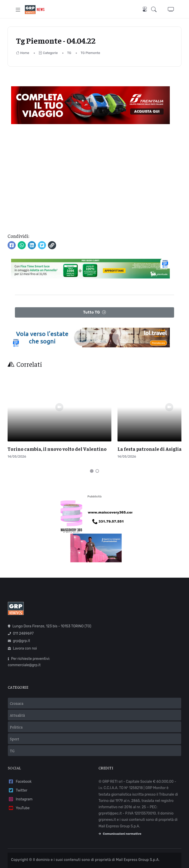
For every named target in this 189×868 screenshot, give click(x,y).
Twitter (18, 777)
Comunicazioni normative (120, 821)
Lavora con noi (22, 635)
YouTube (19, 795)
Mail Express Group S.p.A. (138, 847)
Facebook (20, 768)
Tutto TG (95, 312)
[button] (155, 10)
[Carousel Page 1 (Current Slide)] (92, 458)
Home (23, 53)
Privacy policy (62, 858)
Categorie (48, 53)
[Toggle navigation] (18, 10)
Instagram (20, 786)
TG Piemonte (90, 53)
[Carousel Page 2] (97, 458)
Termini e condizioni (31, 858)
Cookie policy (88, 858)
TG (69, 53)
